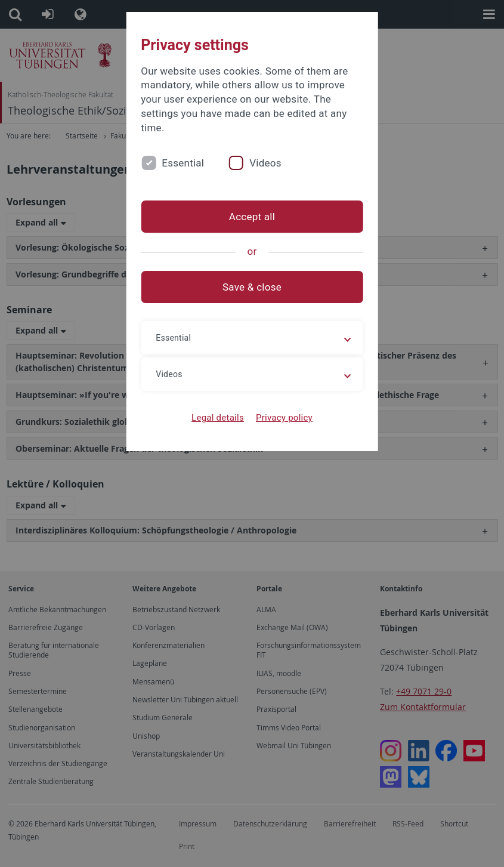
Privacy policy (284, 418)
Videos (265, 163)
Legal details (218, 418)
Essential (183, 163)
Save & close (252, 287)
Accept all (252, 217)
